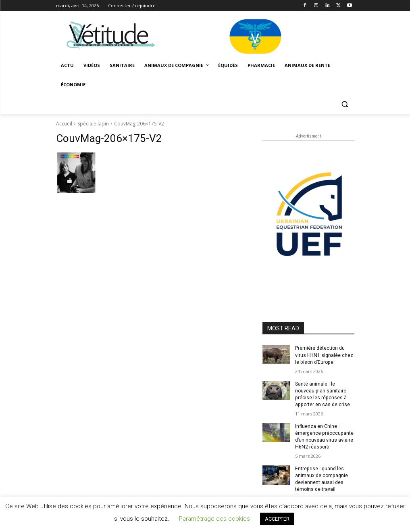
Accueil (64, 124)
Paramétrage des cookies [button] (214, 519)
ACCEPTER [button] (277, 519)
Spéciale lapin (93, 124)
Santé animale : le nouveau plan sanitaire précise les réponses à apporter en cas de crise (322, 394)
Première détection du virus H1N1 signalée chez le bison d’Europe (324, 355)
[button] (345, 104)
